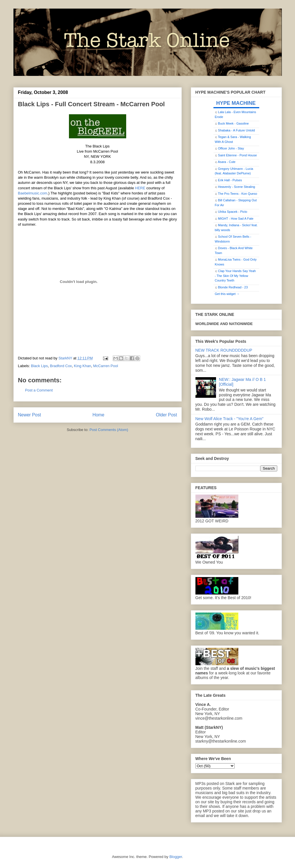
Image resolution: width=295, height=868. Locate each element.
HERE (140, 188)
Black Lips (39, 366)
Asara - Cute (227, 162)
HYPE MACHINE (236, 103)
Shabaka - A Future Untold (236, 130)
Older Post (167, 415)
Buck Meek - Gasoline (233, 123)
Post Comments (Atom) (109, 430)
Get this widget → (227, 294)
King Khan (82, 366)
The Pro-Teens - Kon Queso (238, 194)
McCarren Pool (106, 366)
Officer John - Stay (231, 148)
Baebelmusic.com (33, 193)
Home (98, 415)
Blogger (176, 857)
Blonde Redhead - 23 (233, 287)
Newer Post (30, 415)
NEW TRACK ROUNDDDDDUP (224, 350)
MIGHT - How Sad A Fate (236, 219)
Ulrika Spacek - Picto (233, 212)
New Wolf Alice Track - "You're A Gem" (229, 419)
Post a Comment (39, 390)
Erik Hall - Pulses (230, 180)
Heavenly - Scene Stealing (237, 187)
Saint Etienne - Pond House (237, 155)
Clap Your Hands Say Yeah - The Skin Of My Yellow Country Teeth (235, 276)
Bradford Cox (61, 366)
